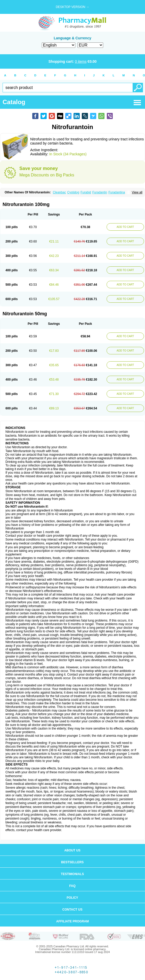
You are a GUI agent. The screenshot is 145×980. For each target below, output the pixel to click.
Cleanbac (59, 192)
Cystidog (73, 192)
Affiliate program (72, 921)
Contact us (72, 910)
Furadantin (100, 192)
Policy (72, 898)
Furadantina (117, 192)
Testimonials (72, 874)
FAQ (72, 886)
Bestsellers (72, 862)
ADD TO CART (125, 227)
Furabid (86, 192)
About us (72, 850)
